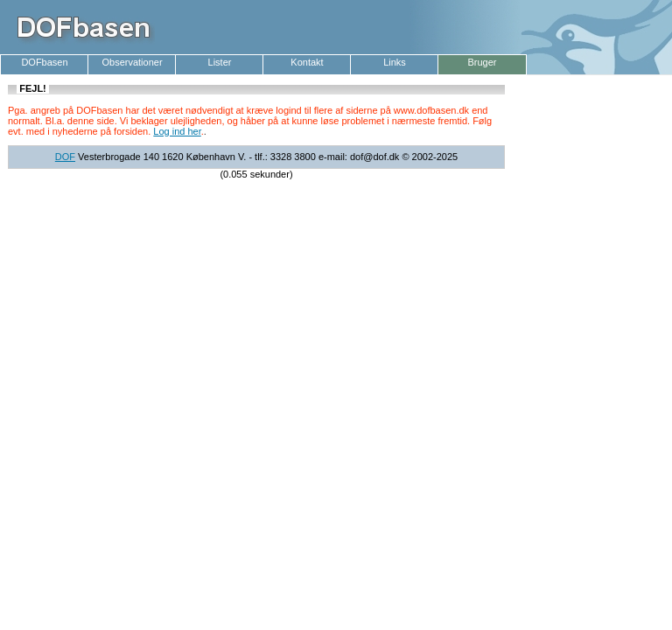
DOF (65, 157)
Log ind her (177, 131)
